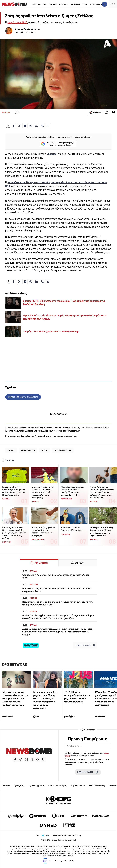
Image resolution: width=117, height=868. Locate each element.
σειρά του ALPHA (17, 23)
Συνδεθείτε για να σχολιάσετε (23, 397)
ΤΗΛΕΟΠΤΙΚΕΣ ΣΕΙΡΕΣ (63, 450)
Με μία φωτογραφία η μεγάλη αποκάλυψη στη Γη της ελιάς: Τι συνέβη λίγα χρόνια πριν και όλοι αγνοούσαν (45, 700)
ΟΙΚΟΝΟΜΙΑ (75, 4)
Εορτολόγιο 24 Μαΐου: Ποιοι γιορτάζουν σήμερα (72, 529)
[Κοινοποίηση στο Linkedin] (37, 126)
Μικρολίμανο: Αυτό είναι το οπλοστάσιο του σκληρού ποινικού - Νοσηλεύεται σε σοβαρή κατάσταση (15, 698)
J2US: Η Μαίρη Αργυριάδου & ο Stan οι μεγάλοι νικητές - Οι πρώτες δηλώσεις (77, 697)
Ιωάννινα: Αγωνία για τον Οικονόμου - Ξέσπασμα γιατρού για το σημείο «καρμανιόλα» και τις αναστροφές (43, 492)
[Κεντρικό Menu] (113, 4)
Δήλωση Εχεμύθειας (36, 786)
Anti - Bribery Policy (97, 786)
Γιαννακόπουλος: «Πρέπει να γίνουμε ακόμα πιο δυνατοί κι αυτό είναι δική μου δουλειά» (57, 590)
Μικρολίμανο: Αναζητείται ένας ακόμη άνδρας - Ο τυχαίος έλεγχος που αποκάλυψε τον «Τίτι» (72, 491)
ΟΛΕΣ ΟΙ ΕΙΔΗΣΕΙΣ (39, 4)
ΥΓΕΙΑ (85, 4)
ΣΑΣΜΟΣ (11, 450)
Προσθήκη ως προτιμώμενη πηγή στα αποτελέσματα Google (58, 144)
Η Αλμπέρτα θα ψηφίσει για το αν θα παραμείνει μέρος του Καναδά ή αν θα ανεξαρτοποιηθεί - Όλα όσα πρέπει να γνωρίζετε (58, 617)
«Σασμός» (52, 154)
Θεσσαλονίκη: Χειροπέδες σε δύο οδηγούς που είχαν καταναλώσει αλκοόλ (56, 576)
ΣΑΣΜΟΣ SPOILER (28, 450)
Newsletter (25, 436)
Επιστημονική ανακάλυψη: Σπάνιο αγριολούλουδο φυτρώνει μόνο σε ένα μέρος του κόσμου (102, 532)
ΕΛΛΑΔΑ (53, 4)
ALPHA (45, 450)
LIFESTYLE (6, 112)
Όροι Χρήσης (19, 786)
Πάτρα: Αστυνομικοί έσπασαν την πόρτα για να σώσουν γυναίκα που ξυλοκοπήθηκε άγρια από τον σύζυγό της (102, 492)
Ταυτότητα (6, 786)
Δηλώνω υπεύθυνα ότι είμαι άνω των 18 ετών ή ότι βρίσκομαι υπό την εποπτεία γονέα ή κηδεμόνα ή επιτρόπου (87, 762)
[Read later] (114, 112)
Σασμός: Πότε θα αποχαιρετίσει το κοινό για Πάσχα (51, 331)
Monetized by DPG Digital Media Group (67, 835)
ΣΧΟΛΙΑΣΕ (95, 112)
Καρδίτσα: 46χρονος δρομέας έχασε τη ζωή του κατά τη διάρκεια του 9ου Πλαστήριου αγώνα (14, 491)
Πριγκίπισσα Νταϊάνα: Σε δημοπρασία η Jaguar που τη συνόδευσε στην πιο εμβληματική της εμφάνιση (58, 603)
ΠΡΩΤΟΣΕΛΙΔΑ (96, 4)
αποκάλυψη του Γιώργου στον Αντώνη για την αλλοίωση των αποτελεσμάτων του (55, 182)
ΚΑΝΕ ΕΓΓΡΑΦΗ (88, 772)
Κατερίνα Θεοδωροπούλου (27, 29)
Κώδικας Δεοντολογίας (57, 786)
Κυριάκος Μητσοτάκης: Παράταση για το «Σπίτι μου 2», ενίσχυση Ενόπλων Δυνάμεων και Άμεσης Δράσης (14, 533)
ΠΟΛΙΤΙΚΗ (63, 4)
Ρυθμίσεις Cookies (78, 786)
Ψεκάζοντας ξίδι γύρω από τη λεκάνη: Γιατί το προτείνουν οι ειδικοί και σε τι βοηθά (43, 531)
